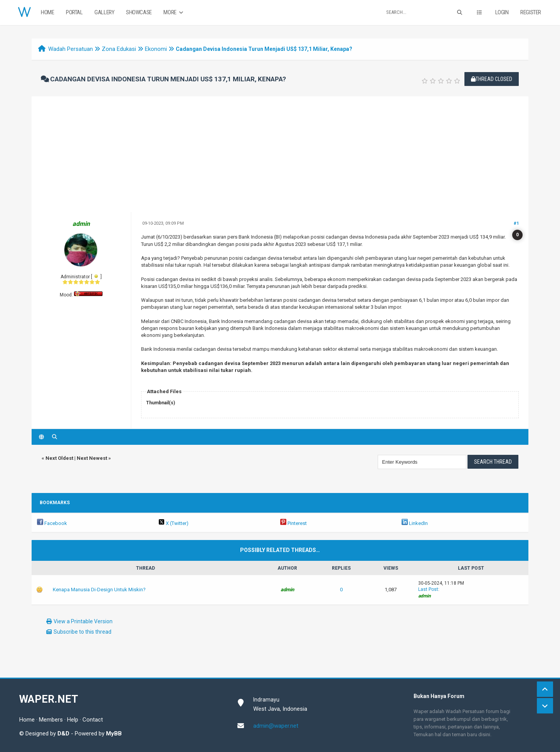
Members (51, 720)
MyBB (114, 733)
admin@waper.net (276, 726)
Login (502, 12)
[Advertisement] (280, 154)
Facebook (52, 523)
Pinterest (293, 523)
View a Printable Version (83, 621)
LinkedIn (415, 523)
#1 (516, 223)
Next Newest (92, 458)
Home (47, 12)
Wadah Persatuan (71, 49)
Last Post (428, 589)
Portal (74, 12)
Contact (93, 720)
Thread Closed (492, 79)
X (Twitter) (173, 523)
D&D (63, 733)
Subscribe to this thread (82, 632)
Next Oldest (59, 458)
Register (531, 12)
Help (73, 720)
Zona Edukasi (119, 49)
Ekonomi (156, 49)
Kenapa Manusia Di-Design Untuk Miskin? (99, 590)
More (174, 13)
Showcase (139, 12)
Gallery (104, 12)
